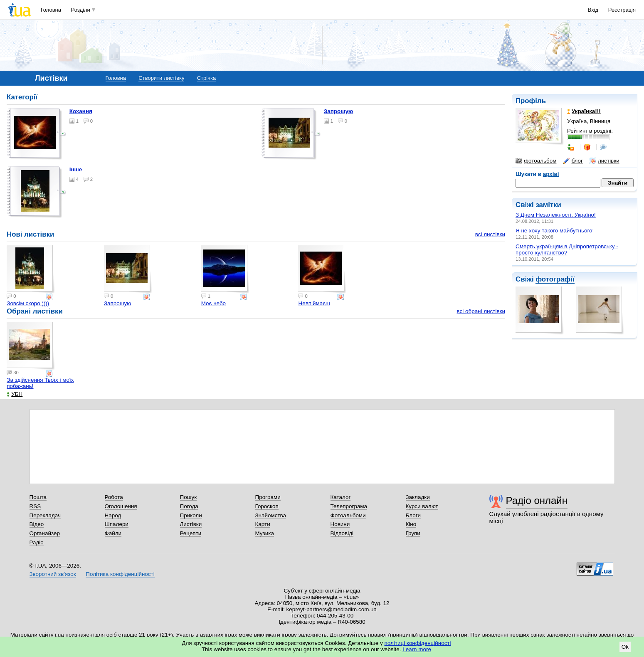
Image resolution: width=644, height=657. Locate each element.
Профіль (531, 101)
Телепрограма (349, 506)
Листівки (191, 524)
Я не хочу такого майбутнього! (555, 231)
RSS (35, 506)
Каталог (341, 497)
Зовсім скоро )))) (28, 303)
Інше (76, 169)
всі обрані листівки (481, 311)
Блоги (413, 515)
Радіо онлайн (537, 500)
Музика (265, 533)
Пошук (189, 497)
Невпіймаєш (314, 303)
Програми (268, 497)
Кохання (81, 111)
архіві (551, 174)
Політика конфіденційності (120, 574)
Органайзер (45, 533)
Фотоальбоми (348, 515)
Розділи (81, 10)
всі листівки (490, 234)
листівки (605, 161)
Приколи (191, 515)
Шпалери (117, 524)
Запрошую (339, 111)
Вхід (593, 10)
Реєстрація (622, 10)
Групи (413, 533)
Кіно (411, 524)
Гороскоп (267, 506)
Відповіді (342, 533)
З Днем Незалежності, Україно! (556, 215)
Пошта (38, 497)
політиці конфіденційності (418, 643)
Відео (37, 524)
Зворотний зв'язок (53, 574)
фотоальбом (536, 161)
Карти (263, 524)
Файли (113, 533)
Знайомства (271, 515)
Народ (113, 515)
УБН (15, 394)
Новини (340, 524)
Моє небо (213, 303)
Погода (189, 506)
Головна (51, 10)
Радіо (37, 542)
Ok (625, 647)
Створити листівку (161, 78)
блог (573, 161)
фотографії (555, 279)
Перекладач (45, 515)
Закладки (418, 497)
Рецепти (191, 533)
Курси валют (422, 506)
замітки (548, 205)
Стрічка (206, 78)
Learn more (417, 649)
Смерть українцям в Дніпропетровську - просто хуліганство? (567, 249)
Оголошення (121, 506)
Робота (114, 497)
